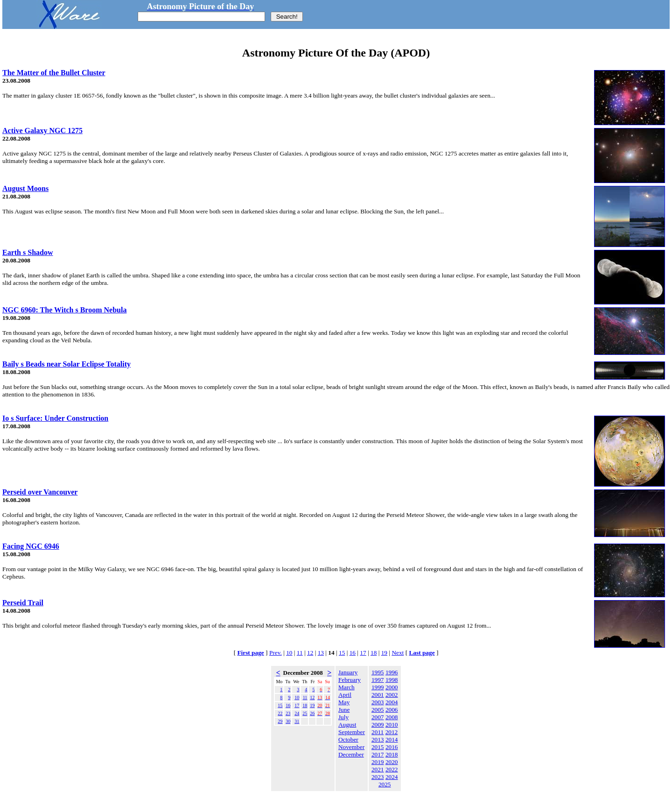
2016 (392, 747)
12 (310, 653)
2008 (392, 717)
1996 (392, 672)
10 (289, 653)
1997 (378, 680)
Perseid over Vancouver (40, 492)
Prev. (276, 653)
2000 (392, 687)
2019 (378, 762)
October (348, 739)
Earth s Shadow (28, 252)
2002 (392, 695)
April (345, 695)
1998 (392, 680)
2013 (378, 739)
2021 (378, 769)
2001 (378, 695)
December (351, 754)
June (344, 710)
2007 (378, 717)
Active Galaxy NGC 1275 (42, 131)
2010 (392, 725)
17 (363, 653)
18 (374, 653)
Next (398, 653)
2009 (378, 725)
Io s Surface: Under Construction (55, 418)
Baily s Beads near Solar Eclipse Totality (66, 364)
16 (353, 653)
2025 (385, 784)
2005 (378, 710)
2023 (378, 777)
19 (384, 653)
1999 (378, 687)
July (343, 717)
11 (300, 653)
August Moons (25, 188)
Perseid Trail (23, 603)
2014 (392, 739)
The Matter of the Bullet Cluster (54, 73)
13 (321, 653)
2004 (392, 702)
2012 (392, 732)
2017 (378, 754)
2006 (392, 710)
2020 (392, 762)
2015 (378, 747)
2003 (378, 702)
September (352, 732)
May (344, 702)
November (351, 747)
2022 (392, 769)
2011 (378, 732)
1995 (378, 672)
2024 (392, 777)
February (350, 680)
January (348, 672)
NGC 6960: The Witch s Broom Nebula (64, 310)
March (346, 687)
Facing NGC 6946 (31, 546)
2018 (392, 754)
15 (342, 653)
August (347, 725)
